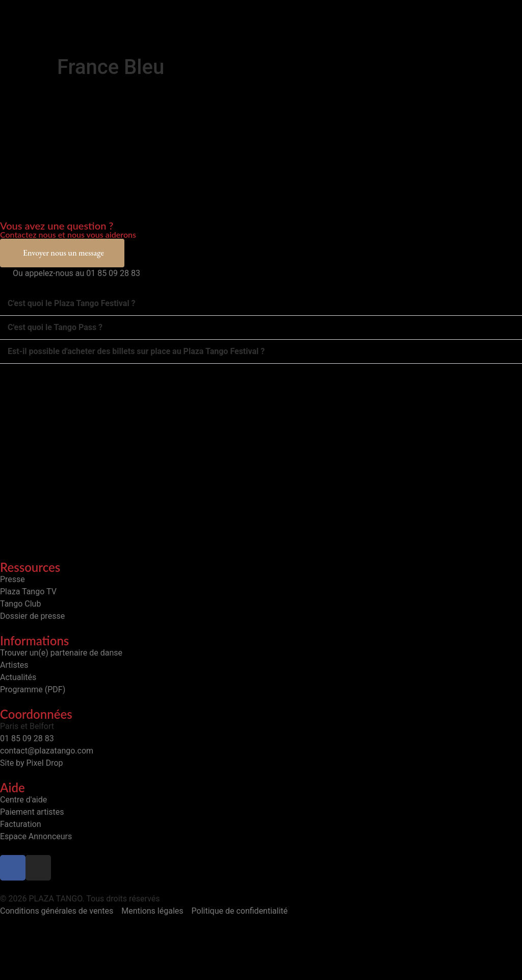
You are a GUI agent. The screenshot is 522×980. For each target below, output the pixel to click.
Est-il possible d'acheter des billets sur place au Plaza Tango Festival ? (136, 351)
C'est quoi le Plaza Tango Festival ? (72, 303)
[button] (261, 304)
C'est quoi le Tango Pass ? (55, 327)
